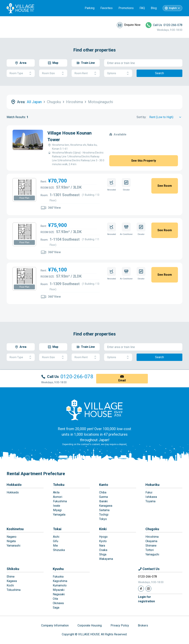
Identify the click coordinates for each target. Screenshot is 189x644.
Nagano (12, 537)
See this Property (144, 161)
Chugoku (152, 529)
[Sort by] (166, 117)
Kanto (104, 485)
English (173, 8)
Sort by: (141, 117)
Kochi (10, 585)
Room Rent (86, 73)
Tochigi (104, 515)
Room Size (53, 73)
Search (159, 73)
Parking (90, 8)
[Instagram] (148, 589)
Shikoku (13, 569)
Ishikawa (151, 497)
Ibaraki (103, 501)
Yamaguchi (152, 554)
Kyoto (103, 541)
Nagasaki (59, 594)
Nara (102, 546)
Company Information (55, 625)
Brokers (143, 625)
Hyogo (103, 537)
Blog (154, 8)
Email (122, 380)
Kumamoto (60, 585)
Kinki (103, 529)
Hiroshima (152, 537)
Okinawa (58, 603)
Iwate (57, 506)
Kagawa (12, 581)
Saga (56, 608)
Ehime (11, 577)
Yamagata (59, 515)
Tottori (150, 550)
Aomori (58, 497)
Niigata (11, 541)
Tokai (57, 529)
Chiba (103, 492)
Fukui (149, 492)
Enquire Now (132, 25)
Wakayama (106, 559)
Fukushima (60, 501)
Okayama (151, 541)
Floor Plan (24, 198)
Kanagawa (106, 506)
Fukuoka (58, 577)
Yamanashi (13, 546)
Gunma (103, 497)
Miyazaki (59, 590)
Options (118, 73)
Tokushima (14, 590)
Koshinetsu (15, 529)
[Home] (94, 410)
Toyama (150, 501)
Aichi (56, 537)
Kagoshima (60, 581)
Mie (55, 546)
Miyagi (57, 510)
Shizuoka (59, 550)
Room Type (21, 73)
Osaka (103, 550)
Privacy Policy (120, 625)
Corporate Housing (90, 625)
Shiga (103, 554)
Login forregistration (146, 599)
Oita (55, 599)
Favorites (106, 8)
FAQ (142, 8)
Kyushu (58, 569)
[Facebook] (141, 589)
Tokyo (103, 519)
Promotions (126, 8)
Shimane (151, 546)
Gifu (56, 541)
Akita (56, 492)
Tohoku (59, 485)
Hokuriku (152, 485)
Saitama (104, 510)
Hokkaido (14, 485)
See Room (165, 186)
